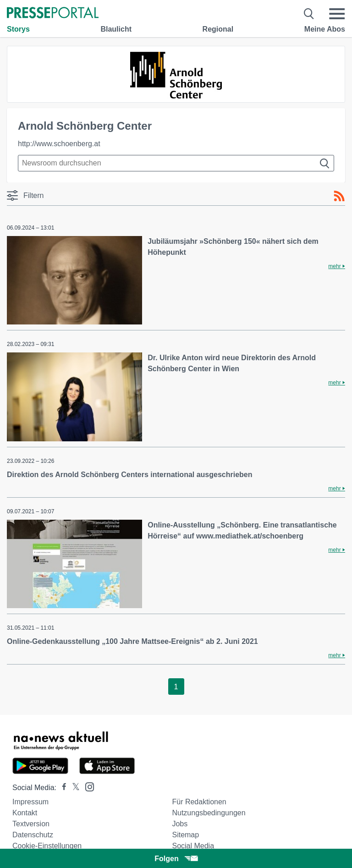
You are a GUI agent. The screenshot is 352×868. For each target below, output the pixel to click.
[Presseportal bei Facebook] (61, 788)
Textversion (31, 824)
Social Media (193, 846)
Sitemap (185, 835)
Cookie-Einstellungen (47, 846)
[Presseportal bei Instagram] (87, 786)
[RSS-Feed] (339, 196)
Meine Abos (325, 29)
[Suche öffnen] (309, 14)
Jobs (180, 824)
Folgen (176, 859)
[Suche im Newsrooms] (176, 163)
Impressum (30, 802)
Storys (18, 29)
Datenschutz (33, 835)
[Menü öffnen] (337, 14)
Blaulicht (116, 29)
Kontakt (25, 813)
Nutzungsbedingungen (209, 813)
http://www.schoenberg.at (59, 144)
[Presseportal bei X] (73, 788)
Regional (218, 29)
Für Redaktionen (199, 802)
